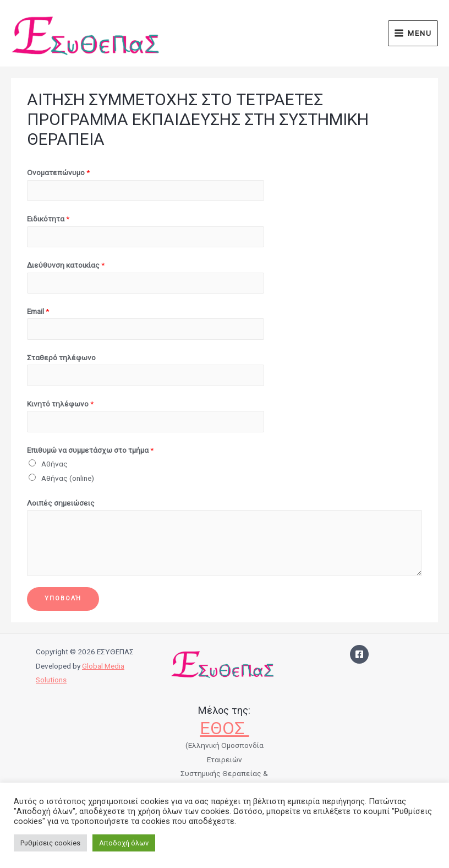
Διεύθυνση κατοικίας (66, 265)
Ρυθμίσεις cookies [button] (50, 843)
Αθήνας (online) (68, 478)
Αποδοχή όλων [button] (124, 843)
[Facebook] (359, 654)
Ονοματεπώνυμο (58, 172)
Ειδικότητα (48, 219)
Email (38, 311)
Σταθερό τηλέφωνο (61, 357)
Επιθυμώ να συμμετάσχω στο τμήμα (90, 450)
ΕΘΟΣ (224, 728)
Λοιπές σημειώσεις (61, 503)
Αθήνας (54, 464)
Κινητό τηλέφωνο (60, 404)
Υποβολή (63, 598)
